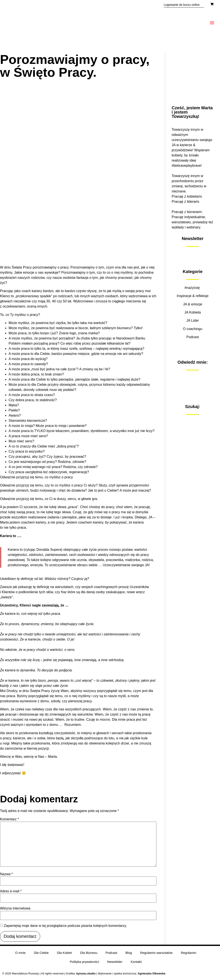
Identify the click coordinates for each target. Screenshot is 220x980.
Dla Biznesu (89, 954)
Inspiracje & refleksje (193, 296)
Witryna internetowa (15, 908)
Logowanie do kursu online (181, 5)
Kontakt (137, 963)
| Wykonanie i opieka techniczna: (107, 975)
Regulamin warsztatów (157, 954)
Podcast (193, 337)
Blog (129, 954)
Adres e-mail (11, 891)
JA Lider (193, 320)
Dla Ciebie (40, 954)
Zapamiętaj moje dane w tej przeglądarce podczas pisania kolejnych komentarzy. (65, 926)
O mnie (19, 954)
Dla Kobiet (64, 954)
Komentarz (9, 819)
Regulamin (190, 954)
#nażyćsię (193, 288)
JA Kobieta (193, 312)
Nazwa (6, 874)
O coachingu (193, 329)
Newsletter (115, 963)
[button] (212, 23)
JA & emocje (193, 304)
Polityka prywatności (84, 963)
